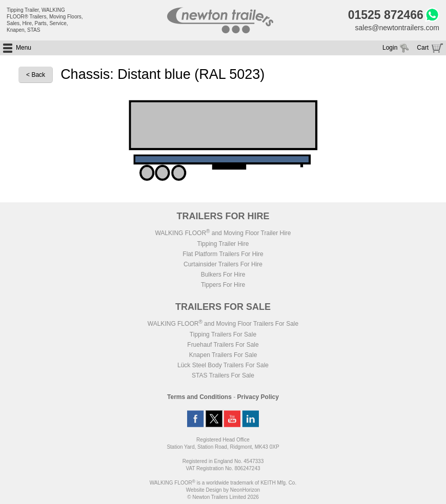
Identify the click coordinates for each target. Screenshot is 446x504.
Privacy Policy (258, 397)
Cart (423, 48)
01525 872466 (386, 15)
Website (204, 490)
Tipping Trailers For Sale (223, 334)
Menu (24, 48)
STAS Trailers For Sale (223, 375)
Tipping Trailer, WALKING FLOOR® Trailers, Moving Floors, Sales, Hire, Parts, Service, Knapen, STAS (45, 20)
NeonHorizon (245, 490)
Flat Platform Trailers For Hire (223, 254)
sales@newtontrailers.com (397, 28)
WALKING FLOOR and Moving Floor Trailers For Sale (223, 324)
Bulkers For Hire (223, 275)
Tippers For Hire (223, 285)
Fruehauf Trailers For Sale (223, 345)
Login (390, 48)
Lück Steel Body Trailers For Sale (223, 365)
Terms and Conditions (199, 397)
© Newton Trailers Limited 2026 (223, 497)
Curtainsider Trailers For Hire (223, 264)
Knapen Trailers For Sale (223, 355)
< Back (36, 75)
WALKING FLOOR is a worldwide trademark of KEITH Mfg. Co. (223, 483)
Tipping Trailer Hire (223, 244)
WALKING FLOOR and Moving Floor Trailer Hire (223, 233)
